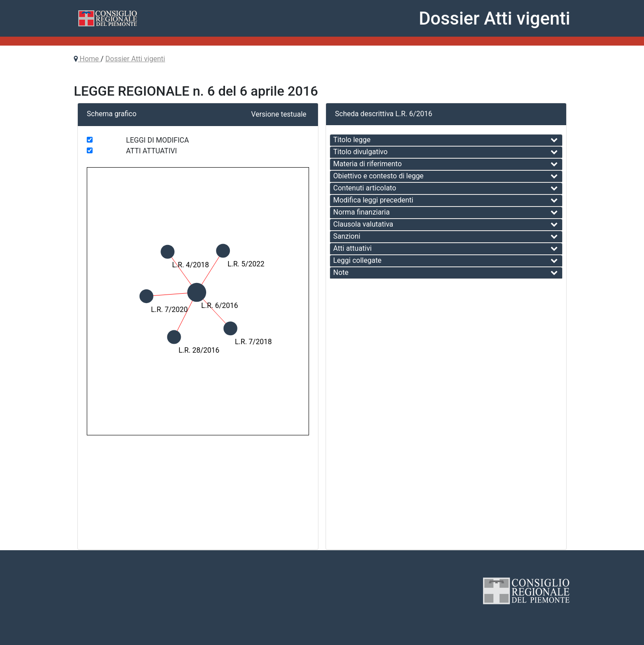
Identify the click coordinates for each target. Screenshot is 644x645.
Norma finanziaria (361, 212)
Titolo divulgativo (360, 152)
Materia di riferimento (367, 164)
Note (341, 272)
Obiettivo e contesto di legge (378, 176)
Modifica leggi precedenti (373, 200)
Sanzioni (347, 236)
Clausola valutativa (363, 224)
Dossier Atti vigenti (136, 59)
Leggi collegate (357, 260)
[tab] (446, 140)
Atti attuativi (352, 248)
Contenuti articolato (365, 188)
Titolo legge (352, 140)
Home (89, 59)
